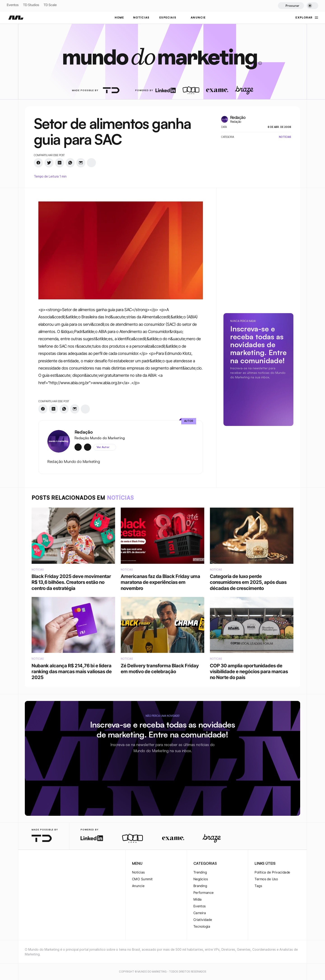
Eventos (13, 5)
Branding (200, 886)
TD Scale (50, 5)
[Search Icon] (291, 6)
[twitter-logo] (35, 864)
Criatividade (203, 920)
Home (119, 17)
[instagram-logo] (28, 864)
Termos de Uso (266, 879)
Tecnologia (202, 926)
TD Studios (31, 5)
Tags (258, 886)
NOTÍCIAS (141, 17)
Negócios (201, 879)
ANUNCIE (198, 17)
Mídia (198, 899)
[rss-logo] (56, 864)
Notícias (138, 872)
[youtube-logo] (49, 864)
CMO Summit (142, 879)
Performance (204, 893)
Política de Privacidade (272, 872)
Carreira (200, 913)
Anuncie (138, 886)
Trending (200, 872)
